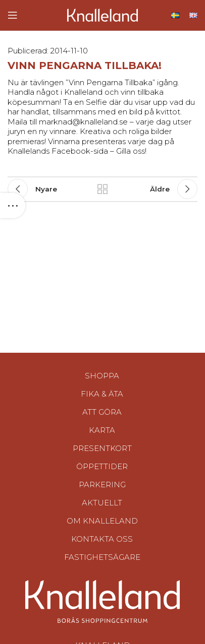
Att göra (102, 412)
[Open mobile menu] (13, 15)
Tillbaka (102, 189)
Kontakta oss (102, 539)
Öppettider (102, 466)
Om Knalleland (102, 521)
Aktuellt (102, 503)
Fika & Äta (102, 394)
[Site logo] (102, 14)
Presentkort (102, 448)
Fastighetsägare (102, 557)
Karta (102, 430)
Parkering (102, 485)
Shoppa (102, 376)
